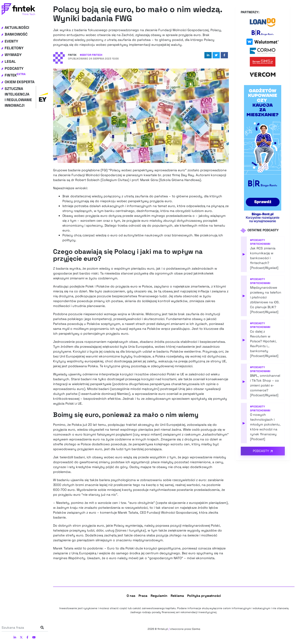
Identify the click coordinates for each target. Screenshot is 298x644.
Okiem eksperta (20, 82)
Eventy (11, 41)
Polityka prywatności (204, 596)
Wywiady (13, 55)
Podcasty (14, 68)
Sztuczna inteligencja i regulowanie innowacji (26, 97)
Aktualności (17, 28)
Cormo (196, 629)
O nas (131, 596)
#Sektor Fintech (91, 55)
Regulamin (159, 596)
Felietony (14, 48)
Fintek (15, 75)
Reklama (177, 596)
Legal (10, 61)
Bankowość (16, 34)
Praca (143, 596)
